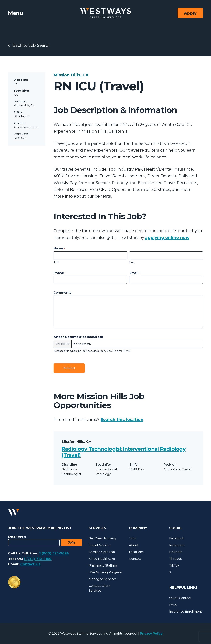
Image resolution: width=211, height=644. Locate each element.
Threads (176, 559)
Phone (60, 273)
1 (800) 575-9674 (54, 553)
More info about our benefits (82, 196)
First (56, 262)
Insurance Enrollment (186, 612)
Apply (190, 13)
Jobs (133, 538)
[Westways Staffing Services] (106, 13)
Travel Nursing (100, 545)
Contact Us (30, 564)
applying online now (167, 237)
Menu (16, 13)
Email (135, 273)
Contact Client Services (100, 588)
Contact (135, 559)
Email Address (17, 537)
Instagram (177, 545)
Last (132, 262)
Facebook (177, 538)
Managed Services (103, 579)
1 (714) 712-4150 (38, 559)
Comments (62, 293)
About (134, 545)
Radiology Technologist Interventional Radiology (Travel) (124, 452)
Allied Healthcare (102, 559)
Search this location (122, 420)
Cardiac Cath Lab (102, 552)
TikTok (174, 565)
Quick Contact (180, 598)
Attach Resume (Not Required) (78, 337)
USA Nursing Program (105, 572)
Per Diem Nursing (102, 538)
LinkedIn (176, 552)
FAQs (173, 605)
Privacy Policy (151, 634)
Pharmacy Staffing (103, 565)
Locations (136, 552)
